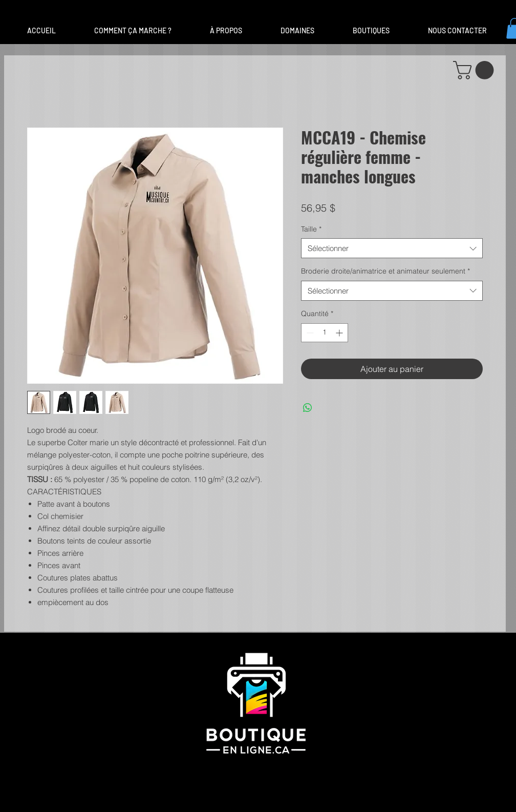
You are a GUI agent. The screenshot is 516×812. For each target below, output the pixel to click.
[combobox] (392, 248)
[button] (297, 31)
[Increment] (340, 333)
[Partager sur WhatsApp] (308, 408)
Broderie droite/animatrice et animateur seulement (385, 271)
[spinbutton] (325, 333)
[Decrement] (309, 333)
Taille (311, 229)
